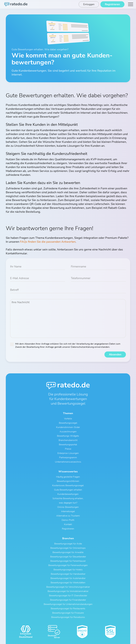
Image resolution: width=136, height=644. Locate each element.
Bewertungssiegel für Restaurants (68, 609)
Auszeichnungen (68, 432)
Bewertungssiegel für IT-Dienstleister (68, 596)
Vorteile (68, 419)
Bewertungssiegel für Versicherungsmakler (68, 587)
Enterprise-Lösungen (68, 453)
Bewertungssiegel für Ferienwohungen (68, 565)
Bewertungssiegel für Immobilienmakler (68, 591)
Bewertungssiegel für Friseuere (68, 613)
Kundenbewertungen (68, 494)
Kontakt (68, 525)
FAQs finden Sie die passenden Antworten (48, 242)
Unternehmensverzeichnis (68, 462)
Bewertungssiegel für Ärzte (68, 544)
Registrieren (68, 529)
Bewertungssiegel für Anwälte (68, 552)
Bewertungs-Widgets (68, 436)
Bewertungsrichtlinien (68, 481)
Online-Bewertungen (68, 507)
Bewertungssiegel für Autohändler (68, 578)
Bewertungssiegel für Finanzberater (68, 600)
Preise (68, 449)
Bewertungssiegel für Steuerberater (68, 557)
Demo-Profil (68, 520)
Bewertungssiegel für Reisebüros (68, 617)
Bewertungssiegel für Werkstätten (68, 583)
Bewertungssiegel (68, 423)
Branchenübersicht (68, 440)
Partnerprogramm (68, 458)
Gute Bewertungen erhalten (68, 490)
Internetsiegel (68, 512)
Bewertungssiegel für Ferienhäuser (68, 561)
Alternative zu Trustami (68, 516)
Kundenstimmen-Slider (68, 427)
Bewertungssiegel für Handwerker (68, 574)
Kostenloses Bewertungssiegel (68, 486)
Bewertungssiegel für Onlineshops (68, 548)
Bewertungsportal (68, 445)
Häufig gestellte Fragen (68, 477)
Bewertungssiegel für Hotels (68, 570)
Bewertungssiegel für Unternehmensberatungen (68, 604)
